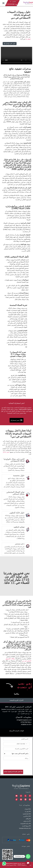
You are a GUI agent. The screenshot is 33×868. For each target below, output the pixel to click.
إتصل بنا (28, 39)
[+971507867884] (16, 5)
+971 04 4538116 (26, 725)
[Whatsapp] (28, 856)
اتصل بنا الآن (6, 452)
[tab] (16, 700)
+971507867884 (11, 4)
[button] (3, 3)
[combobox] (28, 744)
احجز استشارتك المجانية (17, 403)
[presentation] (16, 765)
